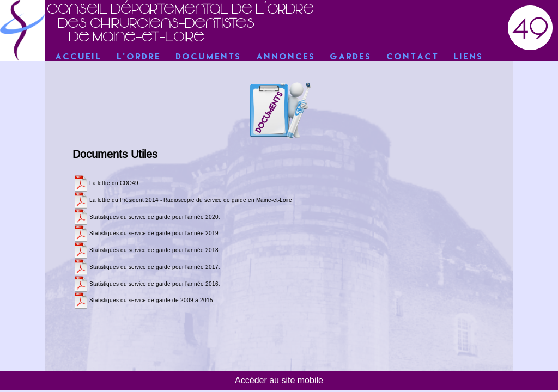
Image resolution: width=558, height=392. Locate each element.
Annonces (286, 57)
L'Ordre (139, 57)
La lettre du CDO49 (114, 183)
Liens (469, 57)
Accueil (79, 57)
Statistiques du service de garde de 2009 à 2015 (151, 301)
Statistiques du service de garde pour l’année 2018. (155, 250)
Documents (209, 57)
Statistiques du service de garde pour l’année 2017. (155, 267)
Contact (413, 57)
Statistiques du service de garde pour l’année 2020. (155, 217)
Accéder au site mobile (279, 380)
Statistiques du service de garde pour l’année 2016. (155, 284)
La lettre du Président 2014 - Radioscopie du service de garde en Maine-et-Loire (191, 200)
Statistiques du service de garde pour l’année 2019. (155, 234)
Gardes (351, 57)
